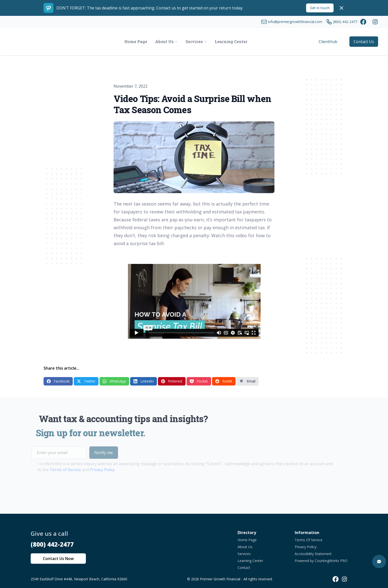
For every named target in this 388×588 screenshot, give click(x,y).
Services (244, 554)
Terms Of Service (309, 540)
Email (248, 381)
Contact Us (364, 42)
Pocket (199, 381)
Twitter (86, 381)
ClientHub (328, 42)
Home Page (247, 540)
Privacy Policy (92, 470)
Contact (244, 568)
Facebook (58, 381)
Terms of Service (55, 470)
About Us (245, 547)
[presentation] (59, 488)
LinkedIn (144, 381)
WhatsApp (114, 381)
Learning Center (250, 561)
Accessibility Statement (313, 554)
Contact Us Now (58, 559)
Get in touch (320, 8)
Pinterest (172, 381)
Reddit (224, 381)
